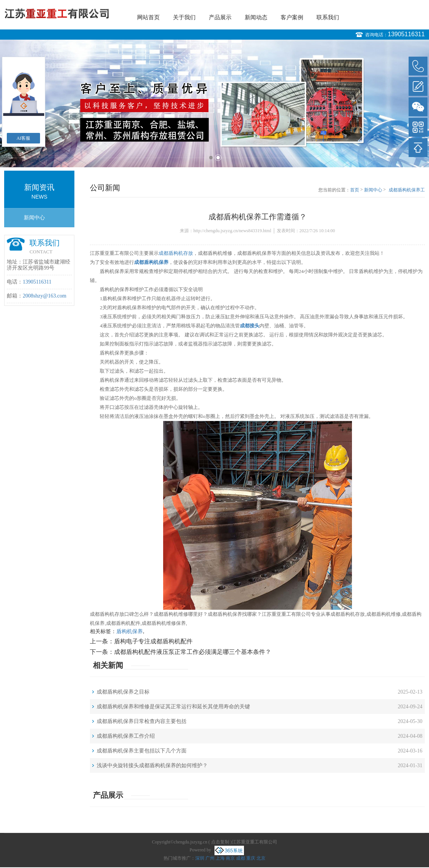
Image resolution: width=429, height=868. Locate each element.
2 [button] (218, 158)
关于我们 (184, 17)
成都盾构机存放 (176, 253)
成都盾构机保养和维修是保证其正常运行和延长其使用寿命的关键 (173, 707)
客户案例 (292, 17)
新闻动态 (256, 17)
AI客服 (24, 138)
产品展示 (220, 17)
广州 (210, 858)
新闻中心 (34, 218)
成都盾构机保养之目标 (123, 692)
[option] (214, 103)
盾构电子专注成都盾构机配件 (153, 641)
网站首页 (148, 17)
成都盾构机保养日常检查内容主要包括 (142, 721)
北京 (261, 858)
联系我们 (328, 17)
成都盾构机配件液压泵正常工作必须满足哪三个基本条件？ (193, 652)
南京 (230, 858)
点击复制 (220, 842)
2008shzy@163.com (44, 296)
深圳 (200, 858)
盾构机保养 (130, 631)
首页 (355, 190)
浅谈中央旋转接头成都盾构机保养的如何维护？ (152, 765)
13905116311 (406, 34)
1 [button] (211, 158)
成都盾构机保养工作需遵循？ (407, 190)
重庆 (251, 858)
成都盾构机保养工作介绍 (126, 736)
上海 (220, 858)
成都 (241, 858)
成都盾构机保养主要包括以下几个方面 (142, 751)
